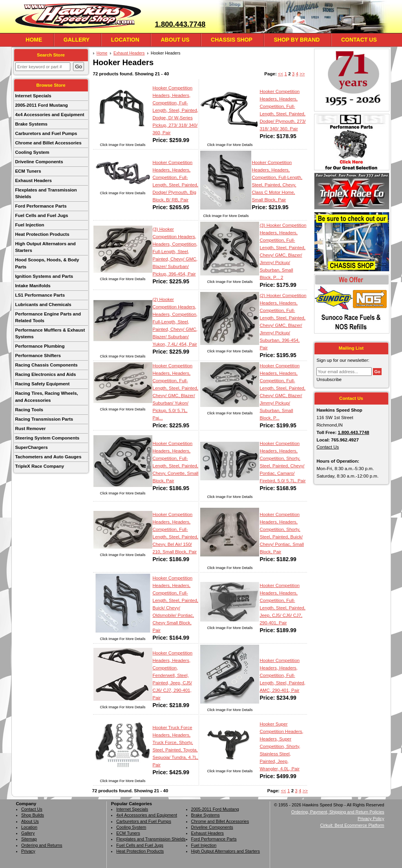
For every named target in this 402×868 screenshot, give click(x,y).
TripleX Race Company (39, 466)
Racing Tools (29, 410)
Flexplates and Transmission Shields (46, 193)
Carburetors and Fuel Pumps (46, 133)
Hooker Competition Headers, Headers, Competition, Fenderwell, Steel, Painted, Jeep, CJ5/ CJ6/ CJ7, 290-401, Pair (173, 675)
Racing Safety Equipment (42, 384)
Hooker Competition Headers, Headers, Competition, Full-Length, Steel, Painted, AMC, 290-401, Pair (282, 675)
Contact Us (359, 40)
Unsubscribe (329, 379)
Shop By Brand (297, 40)
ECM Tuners (28, 171)
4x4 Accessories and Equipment (49, 115)
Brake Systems (31, 124)
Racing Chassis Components (46, 365)
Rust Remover (30, 429)
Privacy (28, 851)
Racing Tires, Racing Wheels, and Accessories (46, 397)
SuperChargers (31, 447)
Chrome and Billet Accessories (48, 143)
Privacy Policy (371, 819)
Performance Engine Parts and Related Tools (48, 317)
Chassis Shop (232, 40)
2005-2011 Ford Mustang (41, 105)
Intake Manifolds (33, 286)
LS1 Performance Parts (40, 295)
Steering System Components (47, 438)
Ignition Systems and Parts (44, 276)
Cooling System (32, 152)
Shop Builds (33, 815)
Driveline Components (39, 162)
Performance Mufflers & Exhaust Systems (50, 333)
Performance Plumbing (40, 346)
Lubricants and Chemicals (43, 305)
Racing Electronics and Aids (45, 374)
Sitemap (29, 839)
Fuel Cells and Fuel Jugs (41, 215)
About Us (175, 40)
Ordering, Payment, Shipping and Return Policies (338, 812)
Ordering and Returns (42, 845)
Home (34, 40)
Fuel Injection (29, 225)
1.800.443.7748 (180, 24)
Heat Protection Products (42, 234)
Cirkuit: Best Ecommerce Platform (352, 825)
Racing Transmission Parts (44, 419)
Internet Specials (33, 96)
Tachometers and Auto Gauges (48, 457)
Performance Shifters (38, 356)
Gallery (77, 40)
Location (125, 40)
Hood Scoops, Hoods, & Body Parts (47, 263)
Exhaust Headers (33, 181)
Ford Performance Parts (41, 206)
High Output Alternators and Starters (45, 247)
